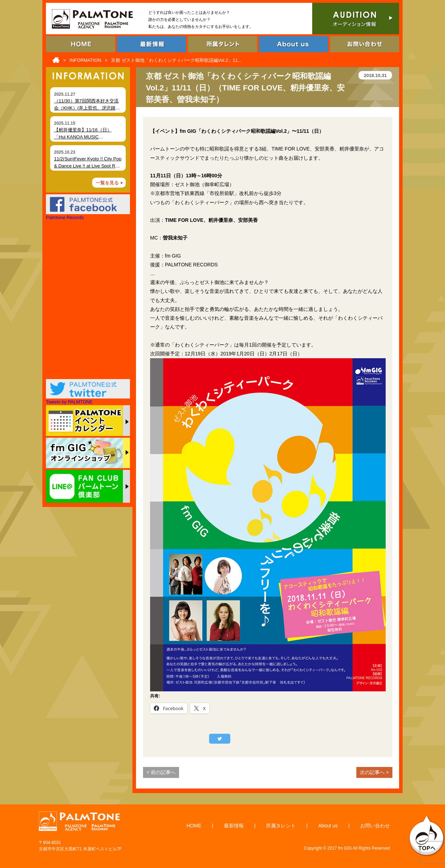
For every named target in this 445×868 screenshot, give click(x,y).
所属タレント (281, 826)
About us (328, 826)
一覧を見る (107, 183)
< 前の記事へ (161, 772)
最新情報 (234, 826)
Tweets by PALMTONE (69, 402)
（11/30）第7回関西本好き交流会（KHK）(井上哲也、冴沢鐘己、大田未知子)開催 (86, 108)
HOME (194, 826)
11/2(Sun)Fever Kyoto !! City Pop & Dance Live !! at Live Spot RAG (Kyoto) (88, 166)
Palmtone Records (65, 217)
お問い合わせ (375, 826)
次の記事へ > (374, 772)
